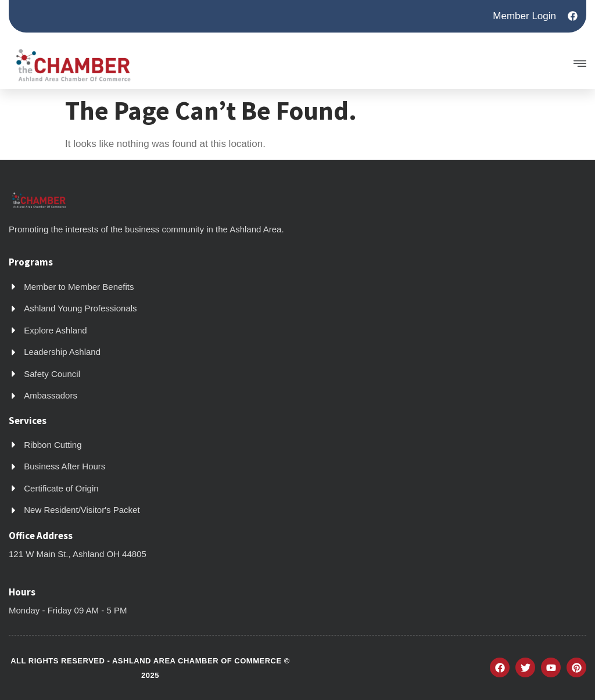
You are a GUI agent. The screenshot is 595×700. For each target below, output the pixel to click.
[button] (520, 65)
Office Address (41, 536)
